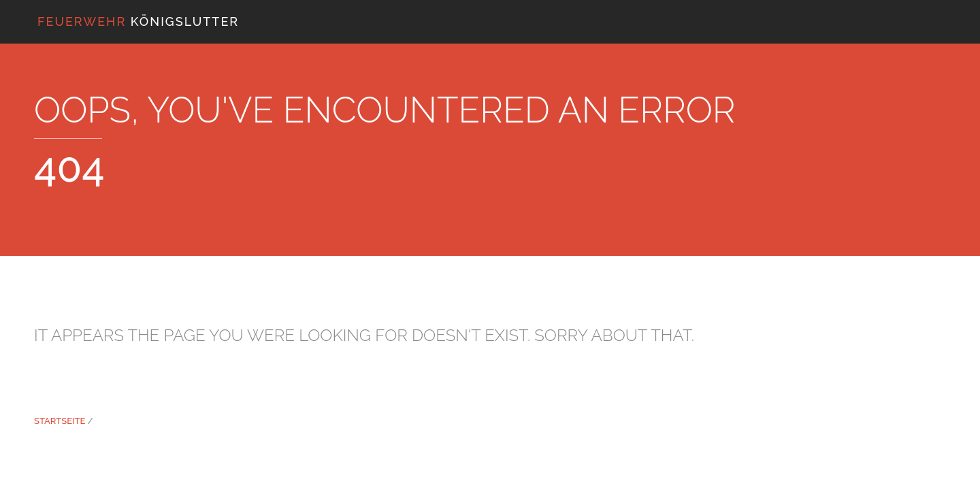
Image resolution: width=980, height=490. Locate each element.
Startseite (60, 421)
